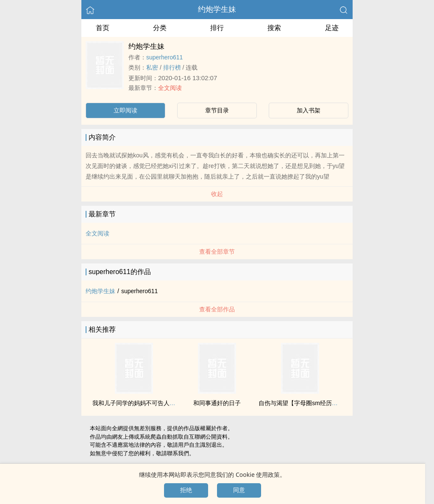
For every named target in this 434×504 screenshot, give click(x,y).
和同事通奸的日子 (217, 403)
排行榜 (172, 67)
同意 (239, 490)
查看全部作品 (217, 309)
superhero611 (164, 57)
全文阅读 (170, 88)
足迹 (332, 28)
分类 (160, 28)
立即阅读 (125, 110)
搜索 (274, 28)
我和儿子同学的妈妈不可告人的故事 (140, 403)
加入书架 (309, 110)
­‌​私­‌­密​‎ (152, 67)
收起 (217, 194)
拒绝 (186, 490)
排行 (217, 28)
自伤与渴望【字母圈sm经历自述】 (304, 403)
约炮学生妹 (217, 9)
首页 (103, 28)
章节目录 (217, 110)
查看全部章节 (217, 252)
